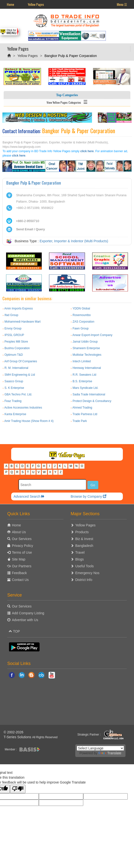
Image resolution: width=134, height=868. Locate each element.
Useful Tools (84, 566)
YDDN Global (81, 308)
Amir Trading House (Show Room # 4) (29, 421)
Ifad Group (11, 315)
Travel (80, 552)
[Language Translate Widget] (100, 748)
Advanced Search (29, 496)
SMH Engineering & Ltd (20, 375)
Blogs (80, 559)
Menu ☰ (122, 4)
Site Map (19, 559)
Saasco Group (14, 381)
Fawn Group (81, 328)
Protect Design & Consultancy (92, 401)
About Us (19, 532)
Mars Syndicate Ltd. (85, 388)
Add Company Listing (28, 613)
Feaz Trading (13, 401)
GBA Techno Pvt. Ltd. (18, 394)
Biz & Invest (84, 539)
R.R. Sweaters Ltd (84, 375)
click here (87, 151)
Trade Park (80, 421)
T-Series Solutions (18, 737)
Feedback (19, 573)
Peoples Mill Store (16, 342)
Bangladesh (84, 546)
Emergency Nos (87, 573)
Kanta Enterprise (15, 414)
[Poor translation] (18, 789)
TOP (14, 631)
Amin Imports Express (19, 308)
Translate (110, 753)
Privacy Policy (22, 546)
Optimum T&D (14, 355)
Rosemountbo (82, 315)
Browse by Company (88, 496)
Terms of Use (22, 552)
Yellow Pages (36, 4)
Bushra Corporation (17, 348)
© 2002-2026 (13, 732)
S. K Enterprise (14, 388)
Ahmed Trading (82, 408)
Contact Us (20, 580)
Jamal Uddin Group (85, 342)
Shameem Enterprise (86, 348)
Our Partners (22, 566)
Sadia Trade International (89, 394)
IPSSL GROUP (14, 335)
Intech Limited (82, 361)
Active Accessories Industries (23, 408)
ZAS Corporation (83, 322)
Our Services (22, 539)
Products (82, 532)
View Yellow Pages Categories (67, 102)
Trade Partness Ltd (85, 414)
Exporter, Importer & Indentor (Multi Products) (74, 241)
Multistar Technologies (87, 355)
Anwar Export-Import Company (92, 335)
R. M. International (16, 368)
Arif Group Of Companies (21, 361)
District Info (84, 580)
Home (10, 4)
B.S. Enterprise (82, 381)
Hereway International (87, 368)
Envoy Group (13, 328)
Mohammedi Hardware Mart (22, 322)
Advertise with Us (25, 620)
